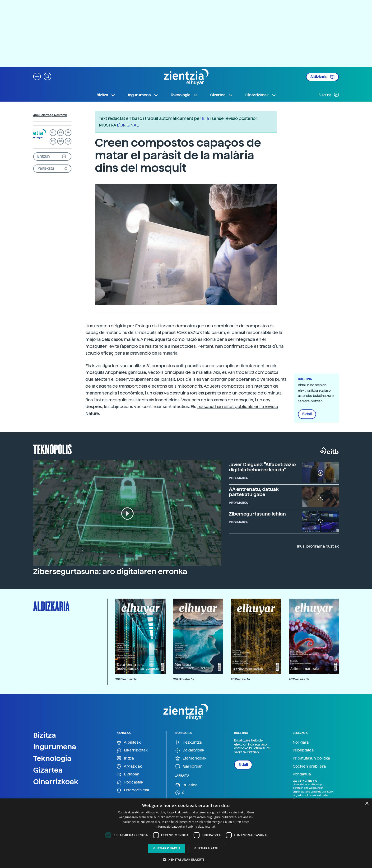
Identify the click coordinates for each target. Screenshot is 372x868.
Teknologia (52, 758)
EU (53, 133)
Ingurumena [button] (143, 95)
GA (68, 141)
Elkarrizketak (132, 750)
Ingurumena (55, 747)
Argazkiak (129, 767)
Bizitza (45, 735)
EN (53, 141)
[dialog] (186, 833)
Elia (205, 118)
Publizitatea (303, 750)
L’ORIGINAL (128, 125)
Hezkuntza (188, 743)
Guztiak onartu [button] (167, 848)
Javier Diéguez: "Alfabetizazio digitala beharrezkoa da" (262, 467)
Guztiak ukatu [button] (206, 848)
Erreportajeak (133, 790)
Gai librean (189, 767)
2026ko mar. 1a (126, 679)
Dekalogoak (190, 750)
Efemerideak (191, 758)
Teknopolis (53, 449)
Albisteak (129, 743)
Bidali (307, 414)
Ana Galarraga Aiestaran (50, 115)
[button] (37, 76)
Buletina (329, 95)
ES (60, 133)
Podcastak (130, 782)
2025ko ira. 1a (240, 679)
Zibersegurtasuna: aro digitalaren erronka (110, 572)
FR (68, 133)
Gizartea (48, 770)
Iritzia (125, 758)
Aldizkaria (322, 77)
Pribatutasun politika (311, 758)
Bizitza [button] (106, 95)
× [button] (367, 804)
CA (61, 141)
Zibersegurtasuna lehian (257, 514)
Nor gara (301, 742)
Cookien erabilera (309, 766)
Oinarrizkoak (56, 782)
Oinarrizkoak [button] (261, 95)
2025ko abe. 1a (184, 679)
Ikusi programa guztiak (318, 546)
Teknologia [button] (184, 95)
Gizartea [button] (222, 95)
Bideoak (128, 774)
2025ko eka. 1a (299, 679)
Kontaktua (302, 774)
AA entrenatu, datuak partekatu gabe (254, 492)
